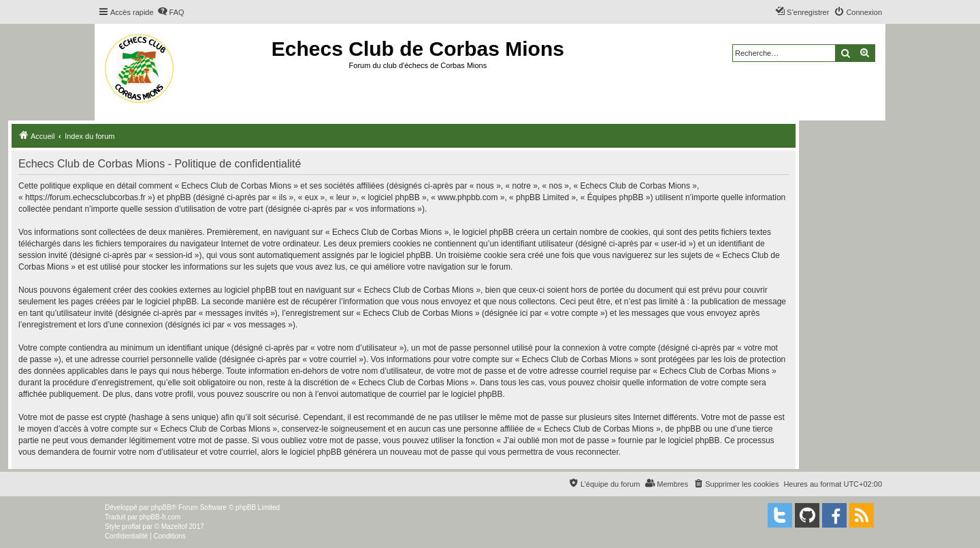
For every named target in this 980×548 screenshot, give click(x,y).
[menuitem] (171, 12)
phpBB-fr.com (160, 517)
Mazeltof (174, 527)
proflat (131, 527)
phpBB (161, 507)
